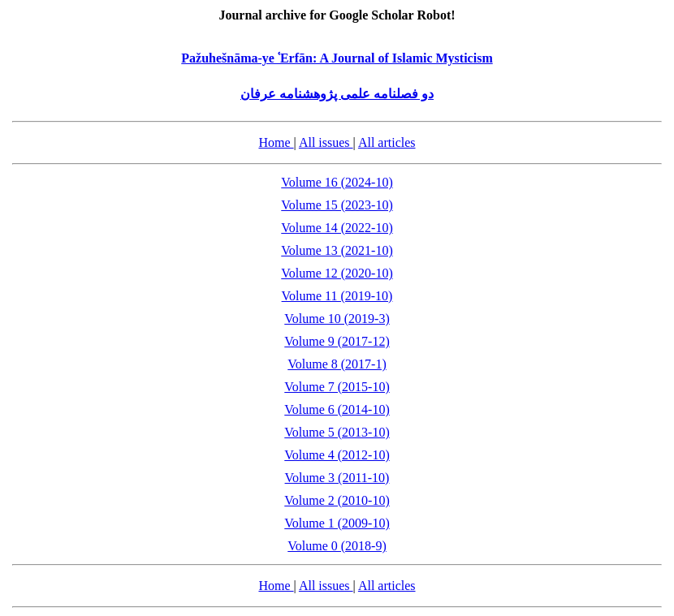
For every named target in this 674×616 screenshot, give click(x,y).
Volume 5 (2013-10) (337, 432)
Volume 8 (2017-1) (337, 364)
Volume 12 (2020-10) (337, 273)
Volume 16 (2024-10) (337, 182)
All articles (387, 142)
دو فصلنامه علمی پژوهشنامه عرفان (337, 94)
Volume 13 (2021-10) (337, 250)
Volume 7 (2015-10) (337, 387)
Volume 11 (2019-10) (337, 296)
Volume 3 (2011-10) (337, 478)
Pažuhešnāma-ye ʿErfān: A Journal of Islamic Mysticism (337, 58)
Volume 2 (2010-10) (337, 500)
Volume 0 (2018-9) (337, 546)
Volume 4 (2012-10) (337, 455)
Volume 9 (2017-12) (337, 341)
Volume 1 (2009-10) (337, 523)
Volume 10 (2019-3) (337, 319)
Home (276, 142)
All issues (326, 142)
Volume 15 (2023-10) (337, 205)
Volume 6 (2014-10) (337, 409)
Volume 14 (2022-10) (337, 228)
